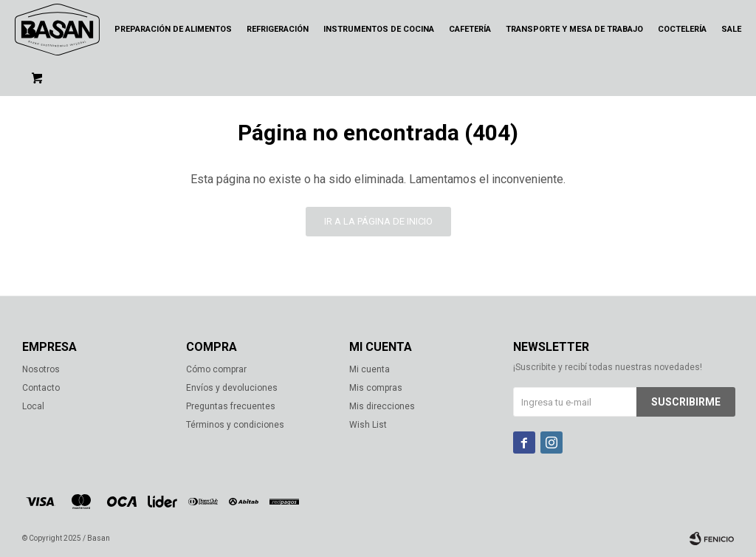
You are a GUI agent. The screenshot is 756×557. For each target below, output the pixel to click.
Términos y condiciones (235, 425)
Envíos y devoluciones (232, 388)
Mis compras (376, 388)
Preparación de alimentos (173, 29)
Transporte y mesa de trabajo (574, 29)
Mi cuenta (370, 369)
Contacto (41, 388)
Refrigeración (278, 29)
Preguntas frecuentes (231, 406)
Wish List (368, 425)
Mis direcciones (382, 406)
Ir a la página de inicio (378, 221)
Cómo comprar (216, 369)
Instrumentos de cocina (379, 29)
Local (33, 406)
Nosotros (41, 369)
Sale (731, 29)
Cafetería (470, 29)
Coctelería (682, 29)
